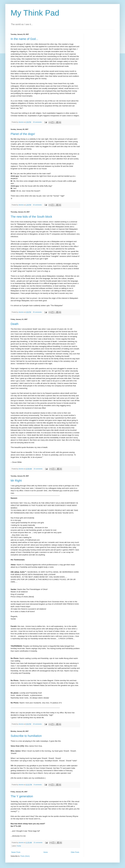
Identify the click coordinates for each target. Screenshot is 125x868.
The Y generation (22, 796)
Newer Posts (16, 852)
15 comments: (38, 469)
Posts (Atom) (25, 856)
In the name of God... (24, 39)
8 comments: (38, 785)
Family (19, 846)
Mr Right (16, 481)
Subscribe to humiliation (26, 736)
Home (46, 852)
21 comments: (38, 843)
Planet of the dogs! (23, 134)
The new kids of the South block (31, 217)
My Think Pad (35, 13)
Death (15, 324)
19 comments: (38, 122)
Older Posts (75, 852)
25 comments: (38, 312)
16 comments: (38, 205)
